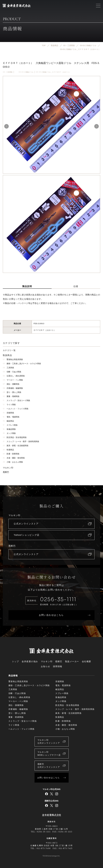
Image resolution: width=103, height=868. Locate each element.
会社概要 (87, 661)
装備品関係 (9, 429)
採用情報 (58, 666)
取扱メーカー (72, 661)
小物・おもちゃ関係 (13, 462)
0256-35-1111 (58, 599)
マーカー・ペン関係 (13, 380)
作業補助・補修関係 (13, 388)
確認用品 (8, 421)
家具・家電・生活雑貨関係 (15, 446)
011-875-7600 (44, 848)
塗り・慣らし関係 (12, 392)
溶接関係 (8, 413)
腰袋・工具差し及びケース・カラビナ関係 (22, 364)
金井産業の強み (30, 661)
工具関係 (8, 368)
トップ (15, 661)
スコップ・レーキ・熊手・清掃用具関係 (21, 441)
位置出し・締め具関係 (14, 376)
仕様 (76, 286)
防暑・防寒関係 (11, 454)
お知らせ (46, 666)
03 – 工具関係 (8, 72)
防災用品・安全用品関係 (15, 437)
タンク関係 (9, 433)
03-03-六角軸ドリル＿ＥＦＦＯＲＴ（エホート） (53, 72)
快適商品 (8, 450)
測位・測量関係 (11, 384)
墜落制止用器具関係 (13, 359)
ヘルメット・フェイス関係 (15, 409)
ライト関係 (9, 405)
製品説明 (27, 286)
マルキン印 (8, 468)
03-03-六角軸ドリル (26, 72)
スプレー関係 (10, 425)
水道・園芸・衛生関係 (14, 458)
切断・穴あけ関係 (12, 372)
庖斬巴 (6, 472)
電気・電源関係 (11, 417)
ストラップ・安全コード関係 (16, 400)
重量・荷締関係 (11, 396)
